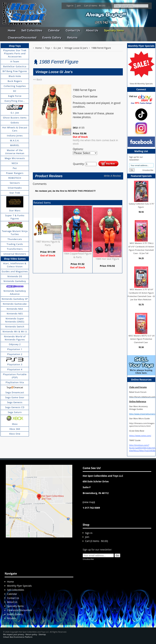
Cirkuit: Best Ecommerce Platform (18, 637)
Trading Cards (15, 244)
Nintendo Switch (15, 327)
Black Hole (15, 76)
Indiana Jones (15, 136)
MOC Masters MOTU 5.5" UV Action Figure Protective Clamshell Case (142, 339)
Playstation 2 (15, 354)
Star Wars (15, 210)
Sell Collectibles (32, 30)
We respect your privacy (14, 634)
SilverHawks (15, 188)
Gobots (15, 123)
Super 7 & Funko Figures (15, 217)
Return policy (31, 634)
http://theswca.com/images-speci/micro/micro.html (142, 425)
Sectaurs (15, 183)
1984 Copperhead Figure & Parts (78, 255)
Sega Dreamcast (15, 392)
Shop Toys (15, 46)
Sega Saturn (15, 412)
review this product (81, 191)
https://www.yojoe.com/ (140, 436)
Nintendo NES (15, 314)
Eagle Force (15, 96)
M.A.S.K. (15, 140)
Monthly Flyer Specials (19, 586)
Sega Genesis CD (15, 407)
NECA (15, 163)
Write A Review (112, 176)
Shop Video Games (15, 259)
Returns (72, 38)
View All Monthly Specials (141, 84)
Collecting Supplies (15, 86)
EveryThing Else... (15, 101)
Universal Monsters (15, 254)
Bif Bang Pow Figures (15, 71)
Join (79, 6)
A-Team (15, 61)
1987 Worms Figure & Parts (48, 243)
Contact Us (73, 30)
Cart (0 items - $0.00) (95, 6)
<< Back (38, 79)
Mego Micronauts (15, 158)
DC (15, 91)
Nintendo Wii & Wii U (15, 331)
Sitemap (42, 634)
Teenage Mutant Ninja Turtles (15, 233)
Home (12, 30)
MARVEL (15, 145)
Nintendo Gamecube (15, 304)
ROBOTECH (15, 178)
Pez (15, 168)
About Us (92, 30)
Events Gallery (52, 38)
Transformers (15, 249)
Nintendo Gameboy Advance (15, 292)
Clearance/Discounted (22, 38)
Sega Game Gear (15, 397)
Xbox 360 (15, 429)
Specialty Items (114, 30)
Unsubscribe (148, 170)
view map (89, 502)
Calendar (54, 30)
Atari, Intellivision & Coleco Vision (15, 265)
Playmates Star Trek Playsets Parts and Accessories (15, 53)
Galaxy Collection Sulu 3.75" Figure (142, 205)
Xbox (15, 424)
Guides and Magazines (15, 271)
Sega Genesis (15, 402)
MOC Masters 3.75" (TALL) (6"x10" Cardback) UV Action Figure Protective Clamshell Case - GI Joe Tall (141, 248)
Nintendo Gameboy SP (15, 299)
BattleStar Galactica (15, 66)
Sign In (70, 6)
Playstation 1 (15, 349)
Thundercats (15, 239)
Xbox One (15, 434)
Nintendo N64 (15, 309)
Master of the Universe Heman (15, 152)
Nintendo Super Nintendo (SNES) (15, 320)
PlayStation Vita (15, 382)
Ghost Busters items (15, 118)
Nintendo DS (15, 276)
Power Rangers (15, 173)
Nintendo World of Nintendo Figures (15, 338)
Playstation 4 (15, 369)
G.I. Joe (15, 113)
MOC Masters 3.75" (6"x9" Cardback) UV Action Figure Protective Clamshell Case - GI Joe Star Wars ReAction (141, 294)
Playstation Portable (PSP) (15, 376)
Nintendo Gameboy (15, 281)
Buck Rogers (15, 81)
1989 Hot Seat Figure (107, 259)
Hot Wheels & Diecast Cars (15, 129)
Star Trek (15, 193)
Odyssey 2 (15, 344)
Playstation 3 (15, 364)
